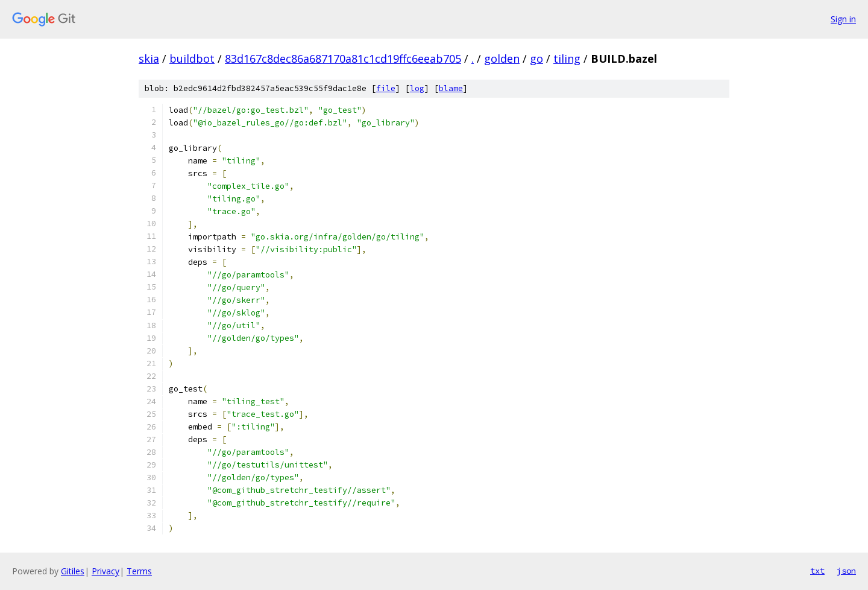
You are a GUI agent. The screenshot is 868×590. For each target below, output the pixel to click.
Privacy (105, 571)
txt (817, 571)
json (846, 571)
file (386, 88)
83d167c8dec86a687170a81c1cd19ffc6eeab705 (343, 59)
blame (451, 88)
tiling (567, 59)
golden (502, 59)
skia (149, 59)
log (417, 88)
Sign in (843, 19)
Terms (139, 571)
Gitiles (73, 571)
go (536, 59)
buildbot (192, 59)
